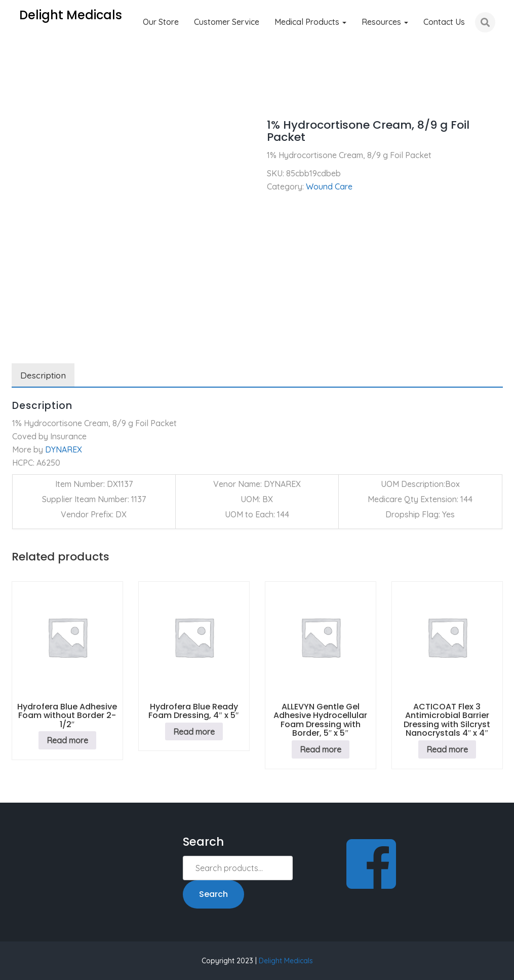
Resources (385, 22)
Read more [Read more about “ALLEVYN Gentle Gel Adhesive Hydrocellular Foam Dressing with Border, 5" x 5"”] (321, 749)
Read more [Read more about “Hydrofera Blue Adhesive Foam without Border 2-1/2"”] (67, 740)
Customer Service (227, 22)
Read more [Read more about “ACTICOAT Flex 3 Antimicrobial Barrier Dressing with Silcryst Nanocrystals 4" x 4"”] (447, 749)
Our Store (161, 22)
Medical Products (310, 22)
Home (23, 96)
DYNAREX (64, 449)
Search (213, 894)
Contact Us (444, 22)
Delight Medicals (286, 961)
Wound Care (70, 96)
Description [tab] (43, 375)
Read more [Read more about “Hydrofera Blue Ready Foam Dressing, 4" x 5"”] (194, 732)
